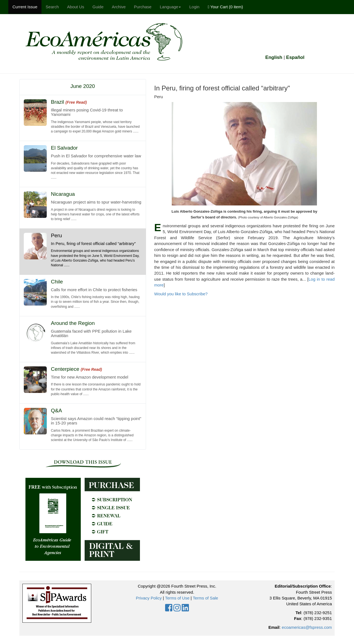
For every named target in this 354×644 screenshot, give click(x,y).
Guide (98, 7)
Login (194, 7)
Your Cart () (225, 7)
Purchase (143, 7)
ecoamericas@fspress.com (307, 627)
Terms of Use (177, 598)
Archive (119, 7)
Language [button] (171, 7)
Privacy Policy (149, 598)
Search (52, 7)
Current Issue (25, 7)
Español (295, 57)
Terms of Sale (205, 598)
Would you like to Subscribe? (181, 294)
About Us (76, 7)
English (274, 57)
